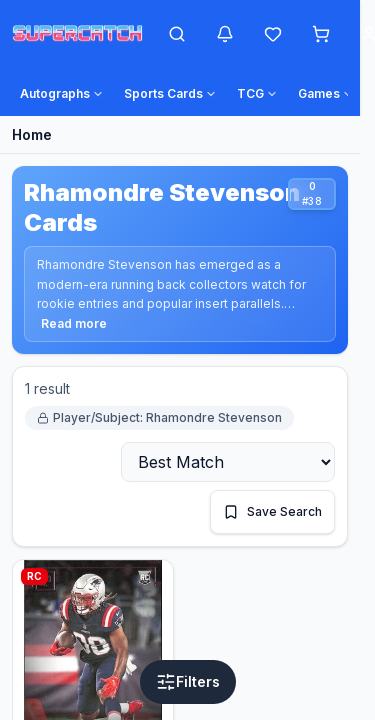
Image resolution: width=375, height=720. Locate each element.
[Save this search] (272, 512)
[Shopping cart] (321, 34)
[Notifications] (225, 34)
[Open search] (177, 34)
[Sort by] (228, 462)
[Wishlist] (273, 34)
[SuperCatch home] (77, 34)
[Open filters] (188, 682)
